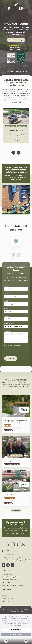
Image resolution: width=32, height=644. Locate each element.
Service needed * (10, 324)
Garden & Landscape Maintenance (13, 585)
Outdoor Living (6, 582)
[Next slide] (19, 153)
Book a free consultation (14, 175)
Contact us (5, 601)
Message (7, 331)
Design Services (7, 574)
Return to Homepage (16, 40)
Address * (7, 309)
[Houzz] (13, 565)
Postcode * (8, 316)
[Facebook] (4, 565)
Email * (6, 301)
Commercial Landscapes (9, 580)
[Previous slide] (13, 153)
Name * (7, 286)
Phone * (7, 294)
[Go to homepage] (16, 7)
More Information (16, 630)
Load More (16, 511)
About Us (5, 593)
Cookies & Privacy (7, 598)
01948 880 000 (16, 180)
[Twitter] (8, 565)
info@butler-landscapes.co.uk (14, 551)
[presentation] (16, 352)
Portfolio (4, 596)
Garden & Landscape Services (11, 577)
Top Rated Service (15, 48)
